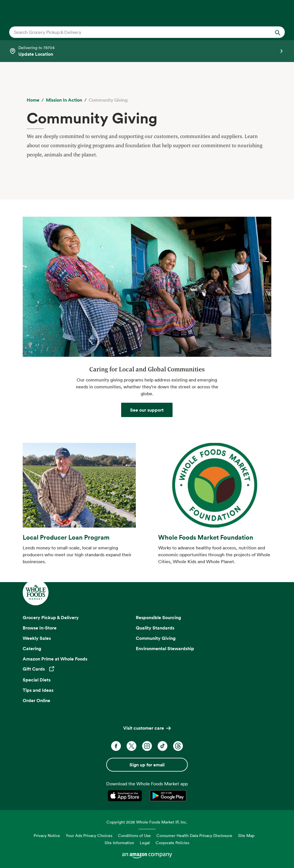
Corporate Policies (172, 843)
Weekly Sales (37, 638)
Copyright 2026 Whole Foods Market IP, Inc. (147, 822)
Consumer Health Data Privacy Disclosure (194, 835)
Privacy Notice (47, 835)
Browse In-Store (40, 628)
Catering (32, 648)
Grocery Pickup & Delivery (51, 617)
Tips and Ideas (38, 690)
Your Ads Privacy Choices (89, 835)
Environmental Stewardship (165, 648)
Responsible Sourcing (158, 617)
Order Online (36, 700)
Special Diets (37, 680)
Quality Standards (155, 628)
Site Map (246, 835)
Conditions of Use (134, 835)
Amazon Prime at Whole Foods (55, 659)
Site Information (119, 843)
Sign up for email (147, 765)
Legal (145, 843)
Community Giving (156, 638)
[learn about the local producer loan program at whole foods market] (79, 492)
